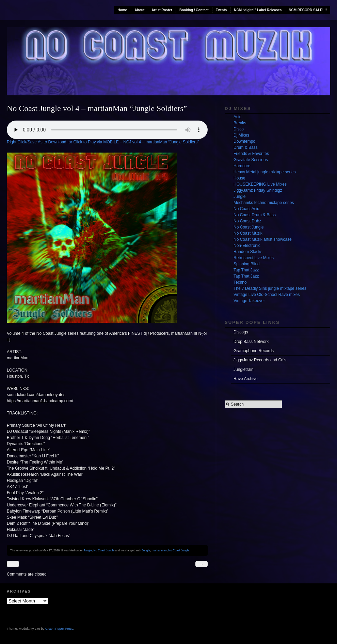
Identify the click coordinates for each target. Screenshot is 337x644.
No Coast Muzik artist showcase (263, 239)
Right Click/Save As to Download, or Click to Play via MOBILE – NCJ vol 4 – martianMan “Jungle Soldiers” (103, 142)
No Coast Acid (246, 209)
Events (221, 10)
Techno (240, 282)
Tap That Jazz (246, 270)
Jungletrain (244, 370)
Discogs (241, 332)
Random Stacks (248, 252)
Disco (239, 129)
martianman (159, 550)
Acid (237, 117)
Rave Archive (246, 379)
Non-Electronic (247, 246)
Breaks (240, 123)
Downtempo (244, 141)
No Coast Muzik (248, 233)
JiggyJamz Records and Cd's (260, 360)
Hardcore (242, 166)
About (139, 10)
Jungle (88, 550)
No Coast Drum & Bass (255, 215)
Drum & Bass (246, 147)
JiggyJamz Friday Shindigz (258, 190)
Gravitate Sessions (251, 160)
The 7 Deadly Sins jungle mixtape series (270, 288)
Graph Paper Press (59, 629)
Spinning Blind (247, 264)
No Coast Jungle (104, 550)
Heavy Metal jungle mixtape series (265, 172)
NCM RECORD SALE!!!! (308, 10)
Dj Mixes (241, 135)
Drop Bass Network (251, 342)
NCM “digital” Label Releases (258, 10)
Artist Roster (162, 10)
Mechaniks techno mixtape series (264, 203)
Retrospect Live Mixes (254, 258)
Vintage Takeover (249, 301)
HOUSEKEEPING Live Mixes (260, 184)
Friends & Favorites (251, 154)
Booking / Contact (194, 10)
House (239, 178)
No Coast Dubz (247, 221)
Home (122, 10)
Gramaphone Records (254, 351)
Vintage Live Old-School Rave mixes (267, 295)
